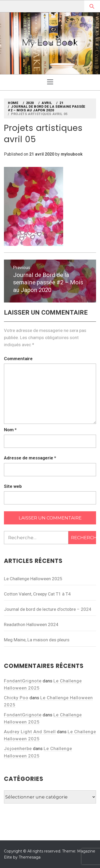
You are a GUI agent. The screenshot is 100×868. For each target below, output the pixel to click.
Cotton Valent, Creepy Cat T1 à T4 (37, 594)
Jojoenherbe (18, 748)
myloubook (72, 154)
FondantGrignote (23, 681)
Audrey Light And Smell (30, 732)
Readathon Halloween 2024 (31, 624)
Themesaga (30, 857)
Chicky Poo (16, 698)
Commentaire (18, 359)
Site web (13, 486)
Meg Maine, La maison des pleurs (37, 640)
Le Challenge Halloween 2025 (33, 579)
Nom (10, 430)
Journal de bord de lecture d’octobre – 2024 (48, 609)
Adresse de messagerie (30, 458)
